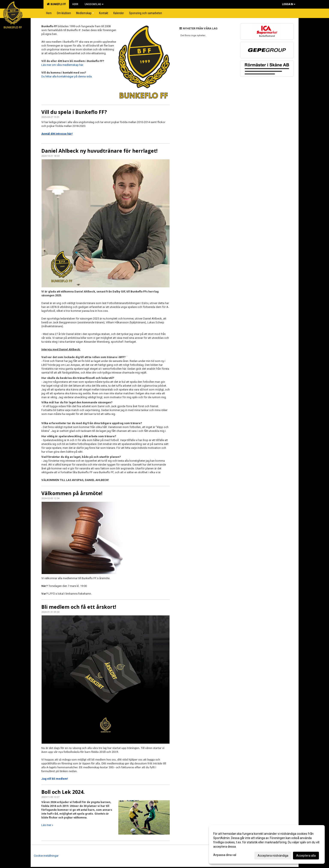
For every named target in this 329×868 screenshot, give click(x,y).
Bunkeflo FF (56, 4)
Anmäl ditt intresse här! (57, 134)
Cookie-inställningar (46, 856)
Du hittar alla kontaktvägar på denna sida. (67, 76)
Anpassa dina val (225, 855)
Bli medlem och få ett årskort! (79, 607)
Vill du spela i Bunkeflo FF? (74, 112)
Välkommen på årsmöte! (72, 493)
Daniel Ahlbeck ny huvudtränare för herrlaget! (99, 151)
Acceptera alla (306, 856)
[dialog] (267, 844)
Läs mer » (47, 825)
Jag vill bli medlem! (55, 779)
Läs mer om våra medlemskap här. (62, 65)
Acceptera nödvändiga (273, 856)
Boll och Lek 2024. (63, 792)
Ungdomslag (94, 4)
